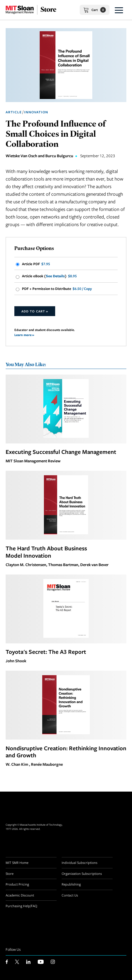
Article (14, 112)
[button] (119, 10)
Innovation (36, 112)
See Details (55, 276)
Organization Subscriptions (82, 873)
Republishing (71, 884)
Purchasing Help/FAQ (21, 906)
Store (10, 873)
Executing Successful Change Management (61, 452)
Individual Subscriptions (80, 862)
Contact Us (70, 895)
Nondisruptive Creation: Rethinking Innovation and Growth (66, 752)
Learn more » (24, 335)
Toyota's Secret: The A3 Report (46, 652)
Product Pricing (17, 884)
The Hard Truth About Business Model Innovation (46, 552)
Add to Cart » (35, 311)
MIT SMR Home (17, 862)
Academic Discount (20, 895)
